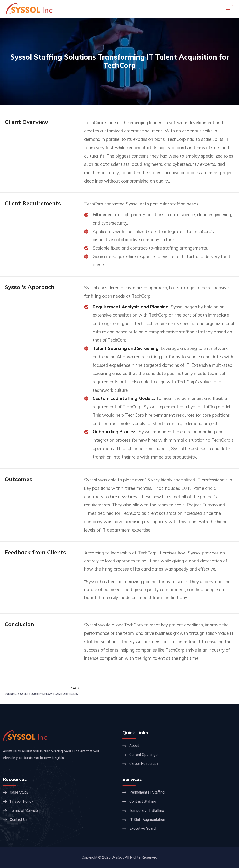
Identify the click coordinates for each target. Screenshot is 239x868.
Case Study (19, 792)
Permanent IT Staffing (147, 792)
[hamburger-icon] (228, 9)
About (134, 746)
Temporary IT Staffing (147, 810)
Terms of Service (24, 810)
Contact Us (19, 820)
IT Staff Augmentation (147, 820)
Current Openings (143, 755)
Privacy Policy (21, 801)
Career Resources (144, 764)
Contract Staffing (143, 801)
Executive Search (143, 828)
